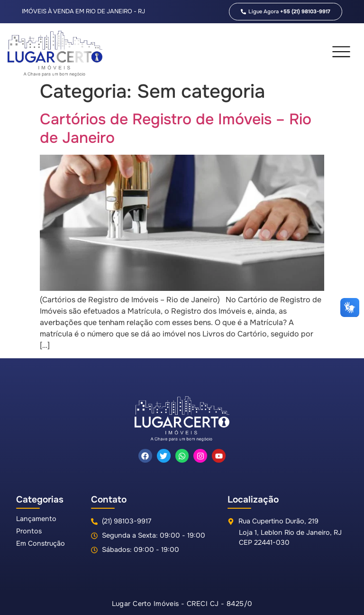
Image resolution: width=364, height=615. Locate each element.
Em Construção (41, 543)
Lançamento (36, 519)
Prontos (29, 531)
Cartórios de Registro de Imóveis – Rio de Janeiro (176, 128)
